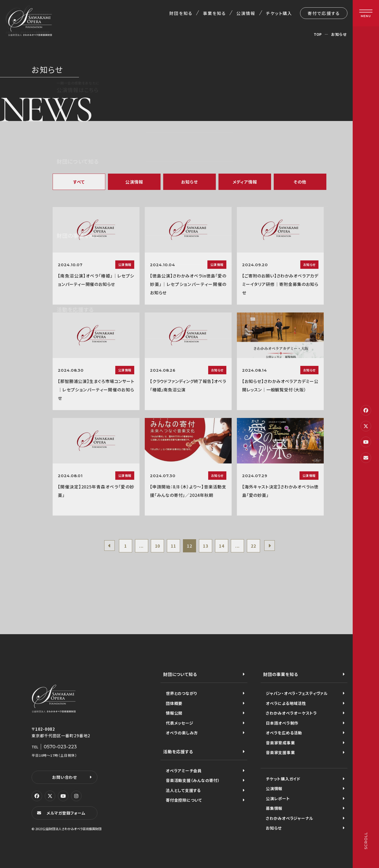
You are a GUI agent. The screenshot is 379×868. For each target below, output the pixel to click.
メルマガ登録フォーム (66, 813)
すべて (79, 182)
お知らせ (189, 182)
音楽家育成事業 (280, 743)
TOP (318, 34)
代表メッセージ (179, 723)
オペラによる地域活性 (286, 703)
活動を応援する (178, 751)
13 (206, 546)
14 (222, 546)
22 (253, 546)
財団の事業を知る (281, 674)
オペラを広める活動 (284, 733)
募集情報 (274, 808)
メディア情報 (245, 182)
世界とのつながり (181, 693)
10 (158, 546)
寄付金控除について (184, 800)
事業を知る (214, 13)
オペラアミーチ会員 (184, 771)
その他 (300, 182)
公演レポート (278, 798)
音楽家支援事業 (280, 752)
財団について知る (180, 674)
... (141, 546)
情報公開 (174, 713)
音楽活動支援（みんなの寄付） (193, 780)
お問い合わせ (64, 777)
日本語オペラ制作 (282, 723)
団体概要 (174, 703)
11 (173, 546)
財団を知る (181, 13)
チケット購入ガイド (283, 779)
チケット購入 (279, 13)
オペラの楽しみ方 (182, 733)
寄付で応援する (324, 13)
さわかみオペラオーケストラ (291, 713)
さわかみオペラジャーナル (290, 818)
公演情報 (246, 13)
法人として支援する (183, 790)
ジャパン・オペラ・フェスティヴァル (297, 693)
